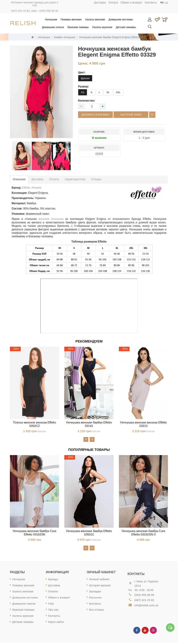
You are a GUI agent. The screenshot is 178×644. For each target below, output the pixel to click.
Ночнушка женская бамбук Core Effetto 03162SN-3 (143, 533)
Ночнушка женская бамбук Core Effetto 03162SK (35, 533)
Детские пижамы (126, 27)
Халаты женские (95, 19)
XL (108, 92)
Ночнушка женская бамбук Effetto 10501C (89, 533)
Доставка (100, 3)
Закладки (95, 592)
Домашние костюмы (121, 19)
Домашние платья (53, 27)
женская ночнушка (51, 219)
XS (83, 92)
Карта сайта (56, 623)
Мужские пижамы (78, 27)
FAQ (51, 605)
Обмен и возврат (131, 3)
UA (166, 3)
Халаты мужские (102, 27)
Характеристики (75, 179)
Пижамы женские (71, 19)
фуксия (85, 78)
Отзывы (96, 179)
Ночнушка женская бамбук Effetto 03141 (89, 424)
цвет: (82, 72)
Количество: (87, 101)
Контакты (151, 3)
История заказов (100, 586)
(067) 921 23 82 (20, 11)
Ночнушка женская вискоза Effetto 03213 (143, 424)
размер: (84, 87)
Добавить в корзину (95, 115)
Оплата (113, 3)
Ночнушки (51, 19)
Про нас (53, 611)
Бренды (53, 580)
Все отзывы (96, 611)
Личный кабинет (99, 580)
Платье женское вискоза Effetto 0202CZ (35, 424)
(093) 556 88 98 (49, 11)
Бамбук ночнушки (65, 37)
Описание (19, 179)
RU (162, 3)
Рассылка (95, 599)
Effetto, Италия (32, 188)
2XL (118, 92)
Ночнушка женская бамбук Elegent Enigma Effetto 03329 (113, 37)
